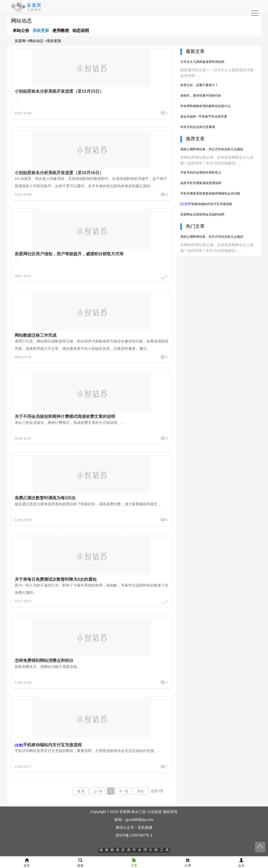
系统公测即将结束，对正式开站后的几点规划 (212, 149)
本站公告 (21, 31)
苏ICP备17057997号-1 (134, 835)
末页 (141, 791)
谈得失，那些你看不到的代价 (201, 96)
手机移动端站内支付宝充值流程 (206, 204)
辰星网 (20, 41)
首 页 (81, 791)
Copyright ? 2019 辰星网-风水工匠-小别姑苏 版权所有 (134, 812)
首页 (27, 863)
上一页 (98, 791)
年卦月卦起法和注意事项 (198, 127)
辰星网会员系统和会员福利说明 (202, 214)
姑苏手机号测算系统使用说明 (201, 183)
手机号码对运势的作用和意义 (201, 173)
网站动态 (36, 41)
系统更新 (41, 31)
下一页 (124, 791)
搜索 (80, 863)
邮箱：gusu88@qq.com (134, 820)
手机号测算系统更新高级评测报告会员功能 (210, 193)
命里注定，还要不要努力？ (199, 85)
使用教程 (61, 31)
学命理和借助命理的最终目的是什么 (205, 106)
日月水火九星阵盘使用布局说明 (202, 62)
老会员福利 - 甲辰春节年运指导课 (204, 117)
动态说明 (81, 31)
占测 (188, 863)
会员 (241, 863)
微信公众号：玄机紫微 (134, 827)
